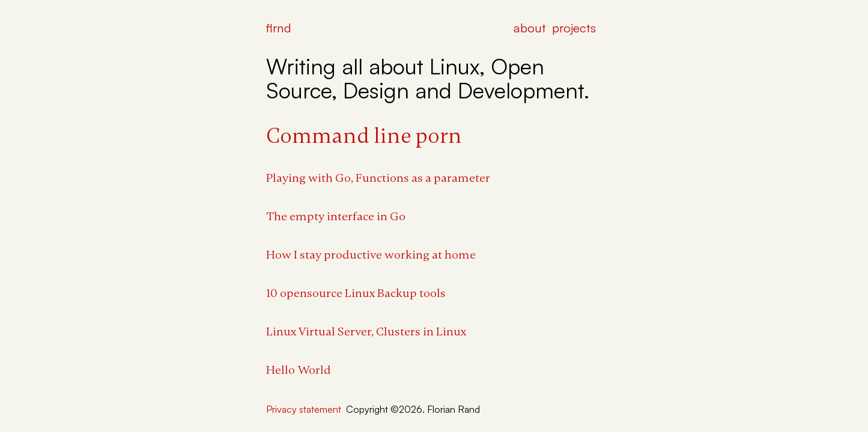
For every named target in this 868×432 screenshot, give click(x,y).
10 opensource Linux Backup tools (356, 293)
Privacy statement (304, 409)
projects (574, 28)
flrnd (279, 28)
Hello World (299, 370)
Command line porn (364, 136)
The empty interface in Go (336, 216)
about (530, 28)
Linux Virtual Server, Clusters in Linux (366, 331)
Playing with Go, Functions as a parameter (378, 178)
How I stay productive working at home (371, 255)
